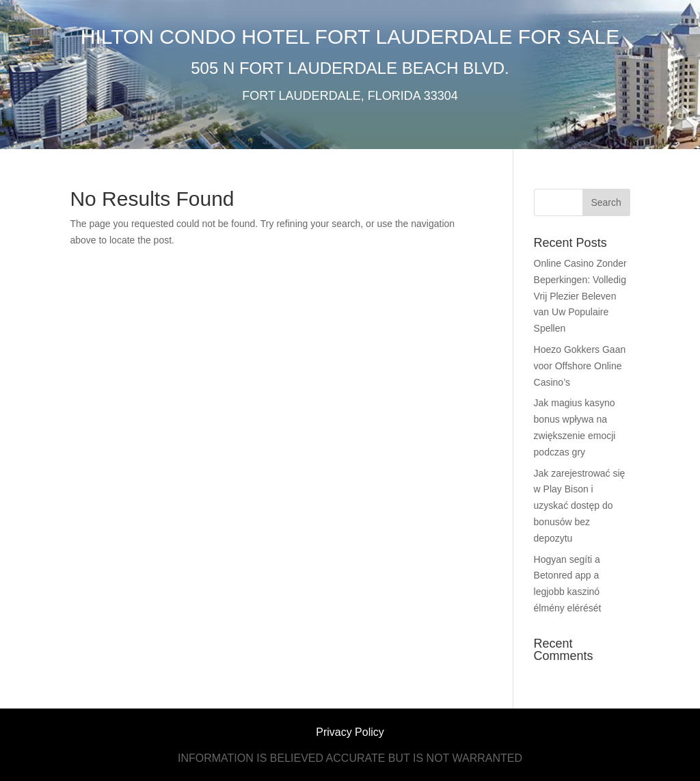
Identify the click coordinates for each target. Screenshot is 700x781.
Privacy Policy (350, 732)
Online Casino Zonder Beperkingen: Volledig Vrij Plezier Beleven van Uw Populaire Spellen (580, 296)
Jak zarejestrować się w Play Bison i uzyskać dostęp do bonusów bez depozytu (580, 506)
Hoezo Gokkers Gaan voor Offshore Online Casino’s (580, 366)
